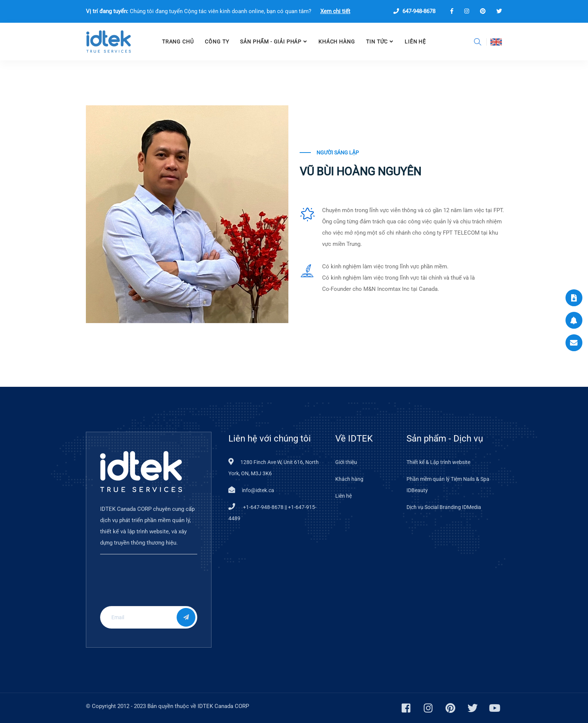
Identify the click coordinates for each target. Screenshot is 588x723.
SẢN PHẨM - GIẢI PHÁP (271, 42)
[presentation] (149, 586)
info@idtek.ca (258, 490)
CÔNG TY (217, 42)
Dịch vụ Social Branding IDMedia (444, 507)
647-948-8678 (414, 11)
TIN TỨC (377, 42)
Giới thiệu (346, 462)
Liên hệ (343, 496)
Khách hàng (337, 42)
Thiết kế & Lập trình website (438, 462)
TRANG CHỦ (178, 42)
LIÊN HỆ (415, 42)
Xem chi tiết (335, 11)
